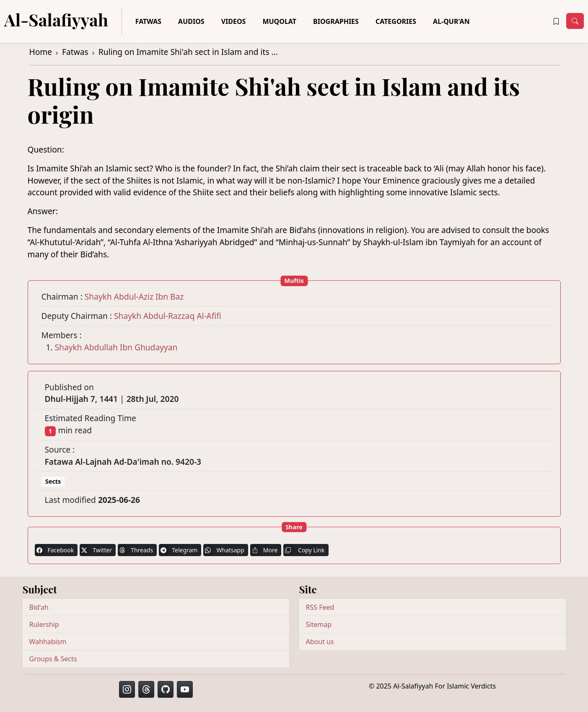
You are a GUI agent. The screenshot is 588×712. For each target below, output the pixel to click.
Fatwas (148, 21)
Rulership (44, 624)
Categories (396, 21)
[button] (556, 21)
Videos (234, 21)
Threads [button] (135, 550)
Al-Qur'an (451, 21)
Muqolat (279, 21)
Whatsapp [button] (224, 550)
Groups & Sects (53, 659)
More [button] (264, 550)
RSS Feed (320, 607)
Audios (191, 21)
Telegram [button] (178, 550)
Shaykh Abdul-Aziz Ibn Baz (134, 296)
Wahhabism (48, 642)
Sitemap (319, 624)
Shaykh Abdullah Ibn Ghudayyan (116, 347)
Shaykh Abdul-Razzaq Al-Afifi (168, 316)
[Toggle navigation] (575, 21)
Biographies (336, 21)
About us (320, 642)
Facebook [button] (54, 550)
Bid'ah (39, 607)
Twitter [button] (96, 550)
